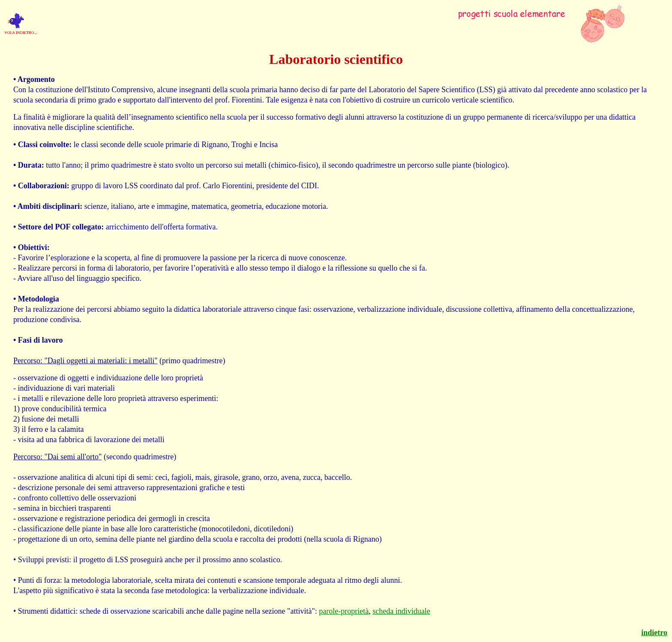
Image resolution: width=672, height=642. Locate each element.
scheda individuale (401, 611)
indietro (654, 633)
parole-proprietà (344, 611)
